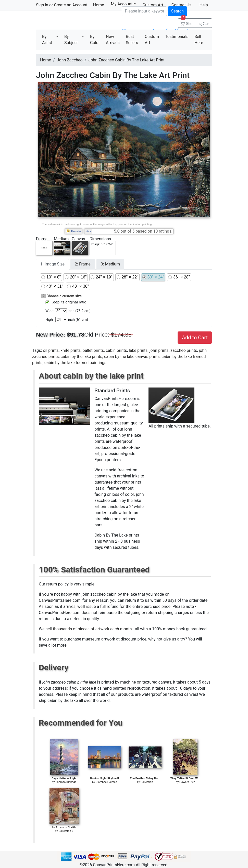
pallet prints (93, 350)
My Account (123, 4)
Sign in (42, 5)
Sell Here (199, 40)
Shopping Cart (196, 22)
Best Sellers (132, 40)
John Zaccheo (70, 60)
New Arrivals (113, 40)
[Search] (144, 11)
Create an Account (71, 5)
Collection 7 (66, 831)
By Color (95, 40)
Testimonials (177, 37)
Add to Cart (195, 338)
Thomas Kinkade (66, 782)
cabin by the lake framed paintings (75, 363)
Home (99, 5)
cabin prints (116, 350)
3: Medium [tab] (110, 264)
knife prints (71, 350)
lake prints (138, 350)
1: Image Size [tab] (52, 264)
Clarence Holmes (106, 782)
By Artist (47, 40)
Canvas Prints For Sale (73, 21)
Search (177, 11)
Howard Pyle (187, 782)
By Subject (71, 40)
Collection (147, 782)
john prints (159, 350)
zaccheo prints (184, 350)
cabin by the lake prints (82, 357)
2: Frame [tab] (83, 264)
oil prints (51, 350)
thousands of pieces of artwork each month (92, 629)
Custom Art (152, 40)
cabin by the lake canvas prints (132, 357)
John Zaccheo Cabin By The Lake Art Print (126, 60)
